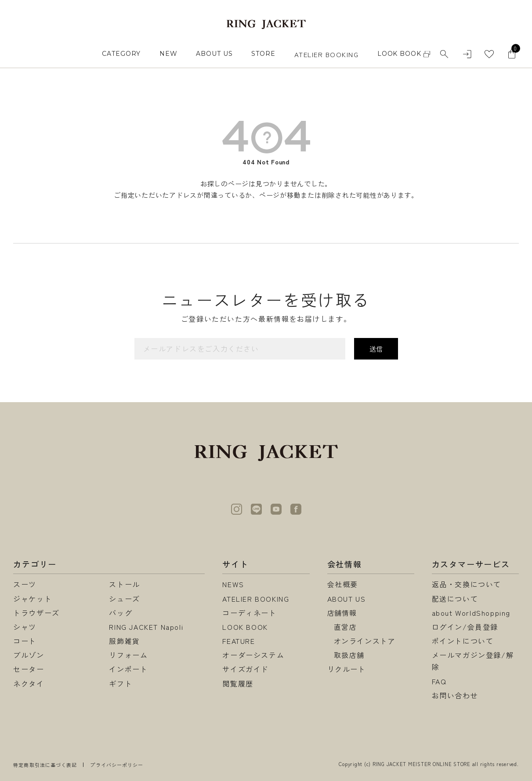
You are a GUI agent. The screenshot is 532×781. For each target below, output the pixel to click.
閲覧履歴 (238, 683)
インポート (128, 669)
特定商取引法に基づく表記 (45, 765)
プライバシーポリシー (117, 765)
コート (25, 641)
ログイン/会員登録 (465, 627)
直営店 (346, 627)
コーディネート (249, 613)
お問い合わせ (455, 695)
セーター (29, 669)
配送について (455, 599)
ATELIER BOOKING (327, 54)
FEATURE (239, 641)
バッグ (121, 613)
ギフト (121, 683)
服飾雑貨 (124, 641)
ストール (124, 584)
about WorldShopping (471, 613)
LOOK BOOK (245, 627)
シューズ (124, 599)
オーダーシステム (253, 655)
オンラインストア (365, 641)
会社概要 (343, 584)
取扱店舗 (349, 655)
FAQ (439, 681)
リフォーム (128, 655)
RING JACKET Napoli (146, 627)
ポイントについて (463, 641)
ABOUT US (214, 54)
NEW (168, 54)
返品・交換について (467, 584)
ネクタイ (29, 683)
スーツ (25, 584)
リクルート (347, 669)
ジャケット (33, 599)
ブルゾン (29, 655)
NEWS (233, 584)
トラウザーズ (36, 613)
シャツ (25, 627)
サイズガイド (246, 669)
